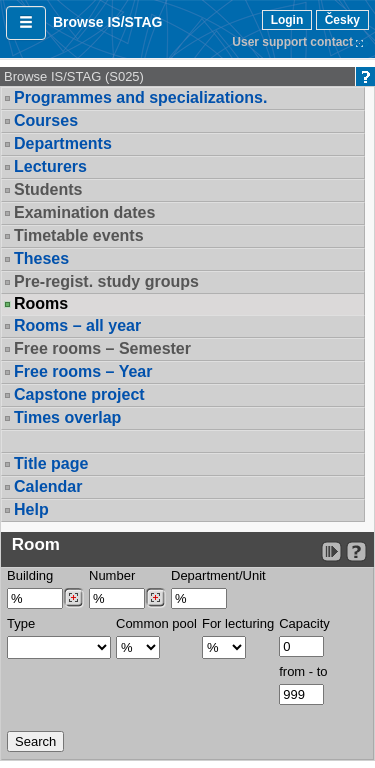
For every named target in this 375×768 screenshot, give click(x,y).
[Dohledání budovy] (73, 598)
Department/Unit (218, 575)
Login (287, 20)
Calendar (48, 486)
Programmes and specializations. (140, 97)
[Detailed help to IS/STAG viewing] (356, 551)
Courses (46, 120)
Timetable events (79, 235)
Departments (63, 143)
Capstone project (79, 394)
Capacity (304, 623)
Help (31, 509)
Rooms (41, 304)
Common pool (156, 623)
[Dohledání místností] (155, 598)
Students (48, 189)
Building (30, 575)
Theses (41, 258)
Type (21, 623)
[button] (26, 23)
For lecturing (238, 623)
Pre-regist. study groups (106, 281)
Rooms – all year (77, 325)
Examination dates (84, 212)
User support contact (292, 42)
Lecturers (50, 166)
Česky (342, 20)
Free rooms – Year (83, 371)
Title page (51, 463)
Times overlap (67, 417)
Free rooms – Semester (102, 348)
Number (112, 575)
